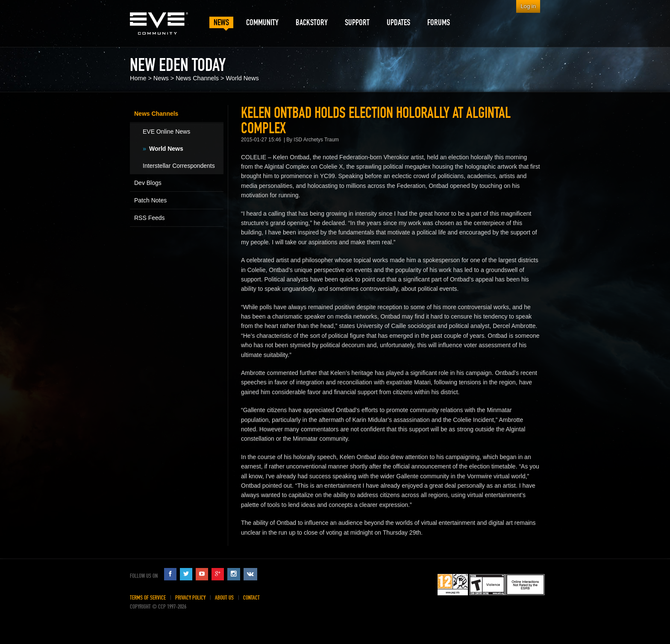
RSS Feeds (150, 218)
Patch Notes (150, 200)
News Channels (197, 78)
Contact (251, 598)
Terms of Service (148, 598)
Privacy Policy (190, 598)
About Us (224, 598)
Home (138, 78)
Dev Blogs (148, 183)
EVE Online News (166, 132)
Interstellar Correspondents (179, 166)
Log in (528, 6)
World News (242, 78)
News (161, 78)
